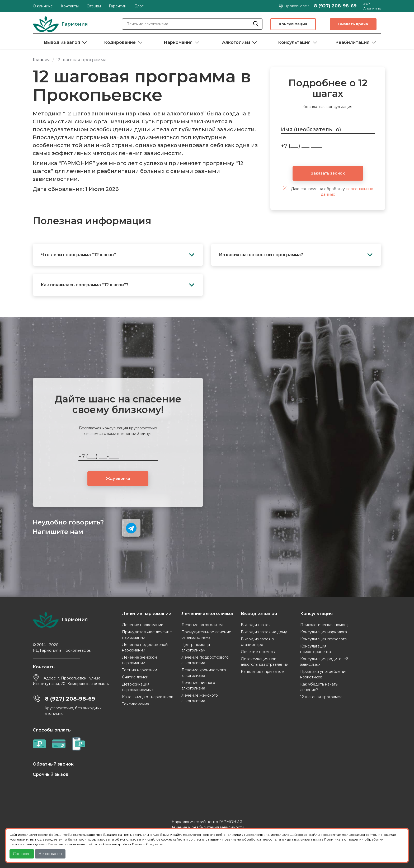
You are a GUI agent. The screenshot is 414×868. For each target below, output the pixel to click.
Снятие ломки (135, 677)
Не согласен (50, 854)
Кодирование (120, 42)
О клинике (43, 6)
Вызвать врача (353, 24)
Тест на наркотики (140, 670)
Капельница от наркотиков (148, 697)
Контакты (70, 6)
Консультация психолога (323, 639)
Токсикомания (136, 704)
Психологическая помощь (325, 625)
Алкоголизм (236, 42)
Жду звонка (118, 478)
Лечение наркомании (143, 625)
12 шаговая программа (321, 697)
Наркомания (178, 42)
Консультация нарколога (324, 632)
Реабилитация (352, 42)
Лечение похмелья (259, 652)
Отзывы (94, 6)
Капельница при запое (262, 672)
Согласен (22, 854)
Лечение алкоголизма (202, 625)
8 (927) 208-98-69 (335, 6)
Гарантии (118, 6)
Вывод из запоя (62, 42)
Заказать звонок (328, 173)
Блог (139, 6)
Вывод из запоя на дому (264, 632)
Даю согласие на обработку (328, 191)
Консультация (293, 24)
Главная (41, 60)
